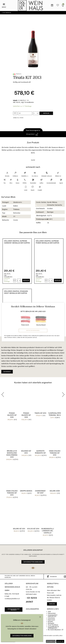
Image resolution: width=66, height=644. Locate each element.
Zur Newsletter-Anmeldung (22, 636)
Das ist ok (60, 641)
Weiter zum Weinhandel (33, 330)
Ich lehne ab (51, 641)
